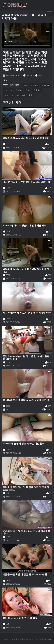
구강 (25, 85)
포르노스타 (9, 95)
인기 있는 (8, 90)
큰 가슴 (19, 90)
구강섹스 (34, 85)
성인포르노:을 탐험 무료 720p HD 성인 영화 (23, 639)
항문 (31, 95)
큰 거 (28, 90)
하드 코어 (21, 95)
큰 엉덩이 (37, 90)
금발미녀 (45, 85)
